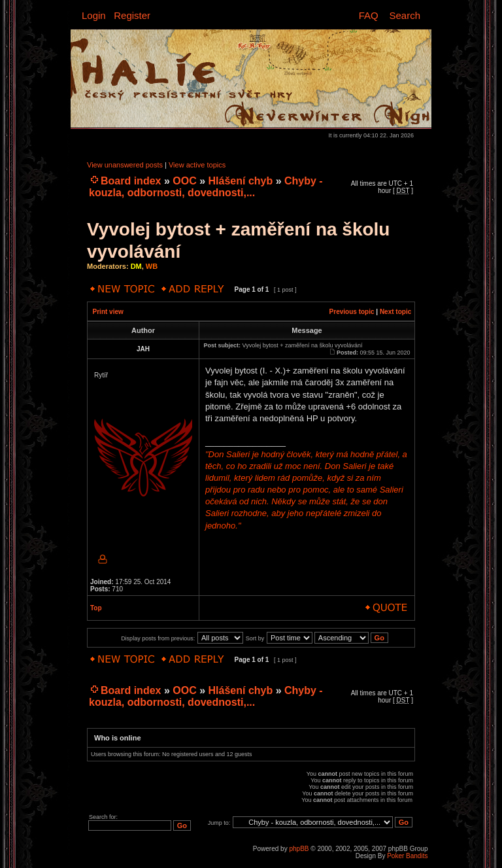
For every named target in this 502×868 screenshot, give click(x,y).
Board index (131, 181)
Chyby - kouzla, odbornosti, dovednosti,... (206, 187)
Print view (108, 312)
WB (152, 266)
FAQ (369, 15)
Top (96, 608)
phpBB (299, 849)
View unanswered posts (125, 165)
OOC (184, 181)
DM (136, 266)
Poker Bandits (407, 856)
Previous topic (352, 312)
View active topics (197, 165)
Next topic (395, 312)
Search (405, 15)
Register (132, 15)
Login (94, 15)
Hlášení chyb (241, 181)
